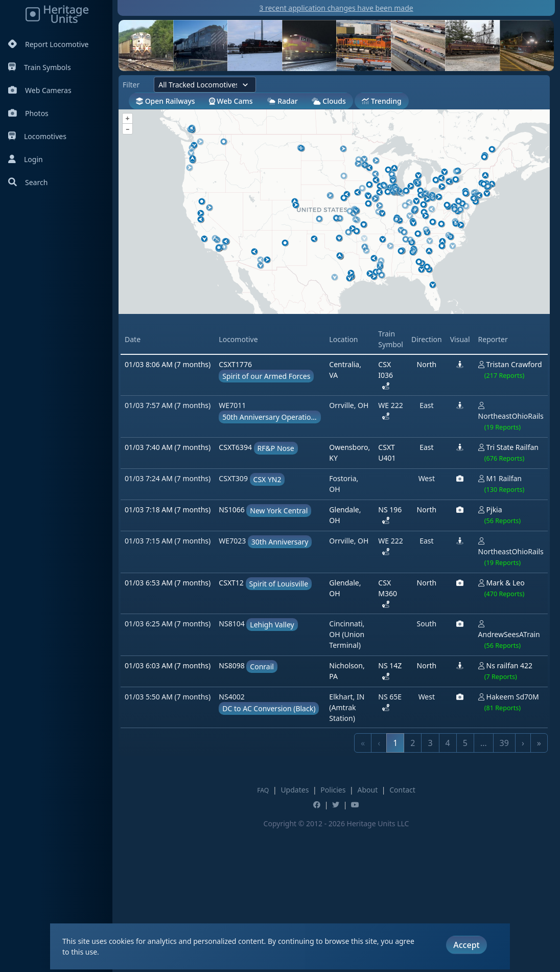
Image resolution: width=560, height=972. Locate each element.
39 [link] (504, 886)
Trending (381, 101)
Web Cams (231, 101)
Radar (282, 101)
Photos (28, 113)
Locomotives (37, 136)
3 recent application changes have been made (336, 8)
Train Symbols (40, 67)
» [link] (539, 886)
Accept (466, 945)
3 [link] (430, 886)
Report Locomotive (48, 44)
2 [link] (413, 886)
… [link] (484, 886)
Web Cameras (40, 90)
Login (26, 159)
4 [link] (448, 886)
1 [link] (395, 886)
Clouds (329, 101)
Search (28, 182)
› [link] (523, 886)
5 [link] (465, 886)
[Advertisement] (304, 388)
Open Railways (166, 101)
